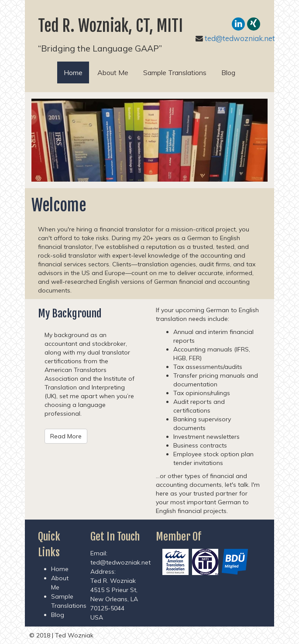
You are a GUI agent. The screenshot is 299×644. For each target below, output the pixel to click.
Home (76, 72)
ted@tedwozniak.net (240, 38)
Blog (228, 72)
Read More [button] (66, 436)
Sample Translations (175, 72)
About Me (113, 72)
